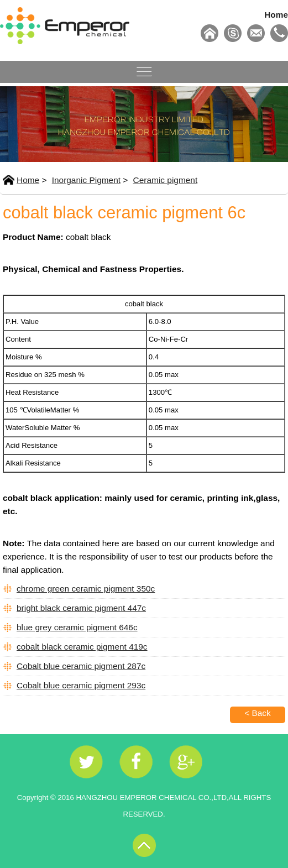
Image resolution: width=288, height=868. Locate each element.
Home (276, 15)
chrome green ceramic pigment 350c (86, 589)
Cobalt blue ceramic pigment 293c (81, 685)
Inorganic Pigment (86, 180)
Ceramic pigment (166, 180)
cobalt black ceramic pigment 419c (82, 647)
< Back (258, 713)
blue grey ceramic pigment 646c (77, 627)
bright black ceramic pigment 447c (81, 608)
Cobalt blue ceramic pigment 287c (81, 666)
